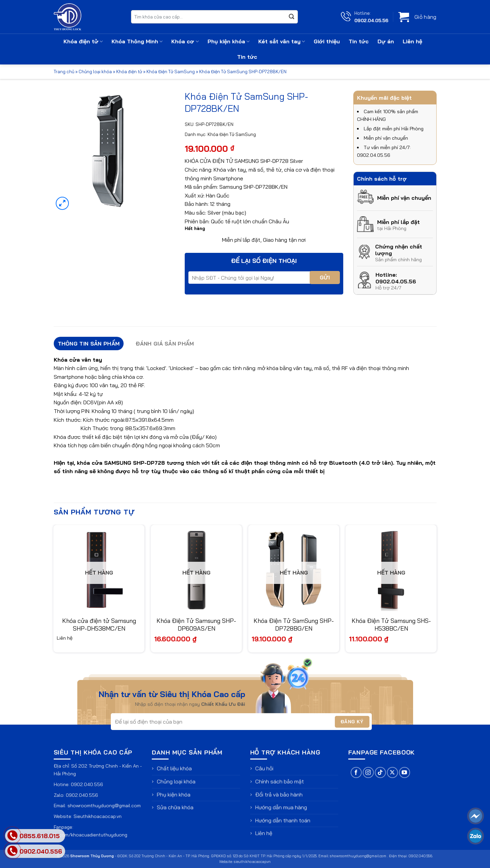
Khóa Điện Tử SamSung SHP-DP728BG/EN (294, 625)
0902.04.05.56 (371, 20)
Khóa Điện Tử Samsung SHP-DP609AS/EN (196, 625)
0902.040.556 (87, 784)
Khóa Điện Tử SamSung (171, 72)
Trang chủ (64, 72)
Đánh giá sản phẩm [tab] (165, 344)
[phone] (13, 851)
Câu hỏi (264, 768)
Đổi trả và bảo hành (279, 794)
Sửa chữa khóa (175, 807)
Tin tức (359, 41)
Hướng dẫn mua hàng (281, 807)
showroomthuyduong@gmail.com (104, 806)
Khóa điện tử (83, 41)
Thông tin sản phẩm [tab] (89, 344)
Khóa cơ (185, 41)
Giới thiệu (327, 41)
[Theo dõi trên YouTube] (405, 772)
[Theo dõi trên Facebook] (356, 772)
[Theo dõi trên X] (392, 772)
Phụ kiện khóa (229, 41)
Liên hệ (412, 41)
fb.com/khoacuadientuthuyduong (91, 835)
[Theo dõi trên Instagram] (368, 772)
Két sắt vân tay (282, 41)
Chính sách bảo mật (280, 781)
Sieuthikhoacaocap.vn (98, 816)
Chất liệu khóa (174, 768)
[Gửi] (292, 17)
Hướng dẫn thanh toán (283, 820)
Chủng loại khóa (95, 72)
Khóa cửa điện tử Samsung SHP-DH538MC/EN (99, 625)
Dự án (386, 41)
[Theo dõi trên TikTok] (380, 772)
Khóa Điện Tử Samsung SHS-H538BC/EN (391, 625)
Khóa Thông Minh (137, 41)
